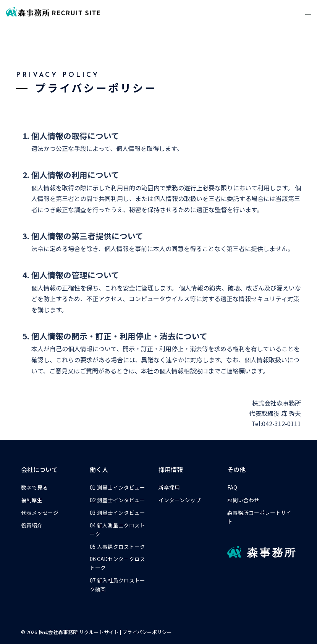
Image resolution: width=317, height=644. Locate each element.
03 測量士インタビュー (117, 513)
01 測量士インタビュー (117, 487)
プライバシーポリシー (147, 632)
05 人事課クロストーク (117, 547)
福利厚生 (32, 500)
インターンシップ (180, 500)
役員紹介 (32, 525)
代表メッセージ (40, 513)
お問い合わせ (243, 500)
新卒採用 (169, 487)
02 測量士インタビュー (117, 500)
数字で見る (34, 487)
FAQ (232, 487)
